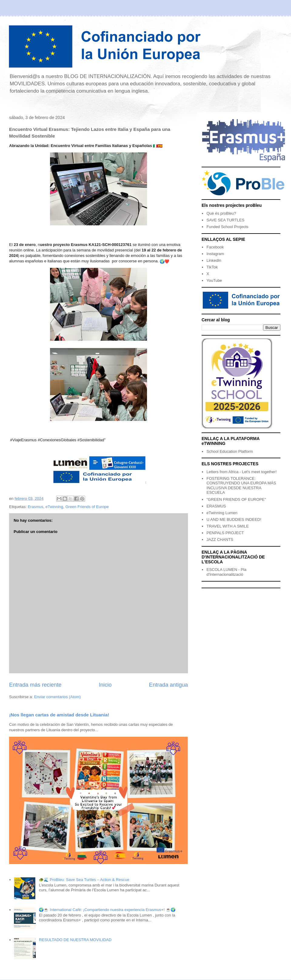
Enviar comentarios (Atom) (57, 697)
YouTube (214, 280)
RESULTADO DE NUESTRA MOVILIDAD (75, 940)
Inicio (105, 685)
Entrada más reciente (35, 685)
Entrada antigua (169, 685)
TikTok (212, 267)
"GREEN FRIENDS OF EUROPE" (236, 499)
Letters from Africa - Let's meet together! (242, 472)
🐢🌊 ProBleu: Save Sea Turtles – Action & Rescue (84, 880)
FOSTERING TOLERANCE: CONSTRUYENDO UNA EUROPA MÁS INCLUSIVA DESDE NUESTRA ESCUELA (241, 486)
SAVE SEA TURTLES (225, 220)
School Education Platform (230, 451)
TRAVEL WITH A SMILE (227, 526)
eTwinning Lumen (222, 513)
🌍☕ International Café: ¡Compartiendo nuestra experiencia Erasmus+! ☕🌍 (107, 910)
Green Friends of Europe (87, 507)
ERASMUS (216, 506)
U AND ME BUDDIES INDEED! (234, 519)
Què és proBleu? (221, 213)
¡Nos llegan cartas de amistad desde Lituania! (59, 715)
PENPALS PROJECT (225, 533)
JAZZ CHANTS (220, 540)
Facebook (215, 247)
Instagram (215, 254)
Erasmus (35, 507)
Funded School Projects (227, 227)
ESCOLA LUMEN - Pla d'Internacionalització (226, 572)
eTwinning (54, 507)
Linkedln (214, 260)
